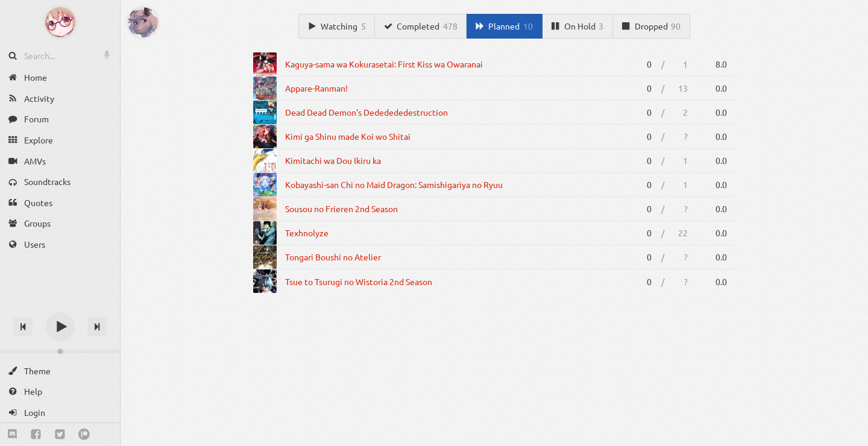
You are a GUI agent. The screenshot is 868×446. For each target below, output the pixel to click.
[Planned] (504, 26)
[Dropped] (652, 26)
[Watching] (337, 26)
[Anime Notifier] (60, 22)
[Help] (60, 391)
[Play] (60, 327)
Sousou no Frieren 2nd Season (341, 209)
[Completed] (421, 26)
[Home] (60, 77)
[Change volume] (60, 351)
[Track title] (60, 305)
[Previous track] (23, 327)
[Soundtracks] (60, 182)
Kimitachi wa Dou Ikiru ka (333, 160)
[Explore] (60, 140)
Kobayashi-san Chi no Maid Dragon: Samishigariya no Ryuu (394, 184)
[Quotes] (60, 203)
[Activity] (60, 99)
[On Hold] (578, 26)
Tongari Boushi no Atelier (333, 257)
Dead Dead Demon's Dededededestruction (366, 112)
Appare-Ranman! (316, 88)
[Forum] (60, 119)
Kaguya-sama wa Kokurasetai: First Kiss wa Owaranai (384, 64)
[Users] (60, 244)
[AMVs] (60, 161)
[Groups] (60, 223)
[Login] (60, 413)
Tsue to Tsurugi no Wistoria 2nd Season (359, 281)
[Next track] (97, 327)
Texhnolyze (307, 233)
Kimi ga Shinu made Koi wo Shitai (348, 136)
